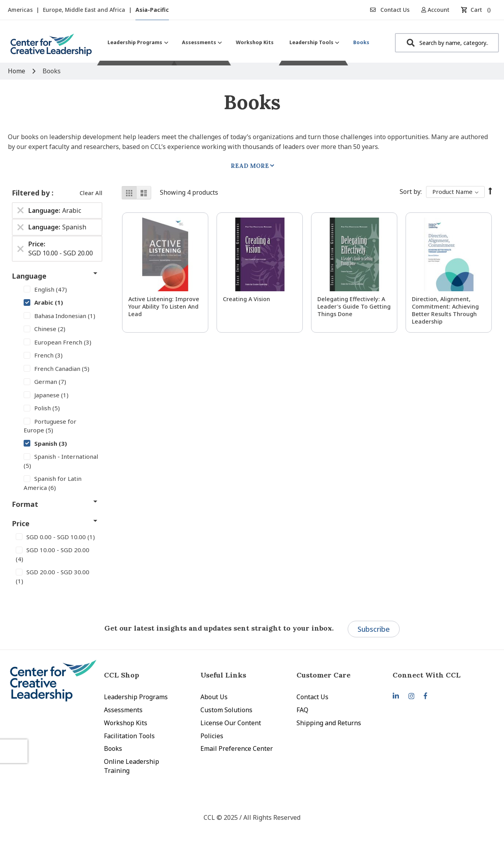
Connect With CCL (427, 675)
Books (113, 748)
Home (17, 71)
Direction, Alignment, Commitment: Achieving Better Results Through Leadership (445, 310)
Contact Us (390, 10)
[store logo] (51, 48)
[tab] (441, 675)
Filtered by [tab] (32, 193)
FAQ (302, 710)
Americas (21, 10)
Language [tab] (29, 276)
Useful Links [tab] (223, 675)
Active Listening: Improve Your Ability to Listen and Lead (164, 306)
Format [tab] (25, 504)
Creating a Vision (246, 299)
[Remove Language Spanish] (20, 227)
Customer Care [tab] (323, 675)
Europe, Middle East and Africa (85, 10)
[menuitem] (137, 42)
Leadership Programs (136, 697)
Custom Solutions (226, 710)
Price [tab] (21, 523)
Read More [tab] (250, 166)
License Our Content (231, 723)
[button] (438, 10)
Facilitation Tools (129, 736)
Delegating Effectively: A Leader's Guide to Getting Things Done (354, 306)
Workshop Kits (126, 723)
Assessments (123, 710)
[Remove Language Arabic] (20, 210)
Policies (212, 736)
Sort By (410, 192)
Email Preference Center (237, 748)
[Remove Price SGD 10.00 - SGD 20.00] (20, 249)
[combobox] (447, 43)
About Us (214, 697)
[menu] (238, 42)
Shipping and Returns (329, 723)
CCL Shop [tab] (121, 675)
